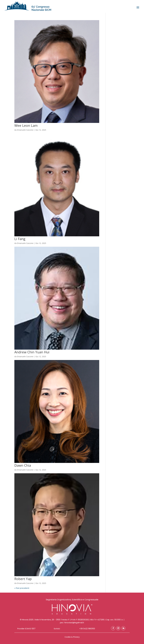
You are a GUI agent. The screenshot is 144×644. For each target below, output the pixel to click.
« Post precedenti (22, 588)
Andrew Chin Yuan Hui (32, 352)
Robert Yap (23, 579)
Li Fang (20, 239)
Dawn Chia (23, 465)
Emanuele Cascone (25, 130)
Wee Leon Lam (26, 125)
